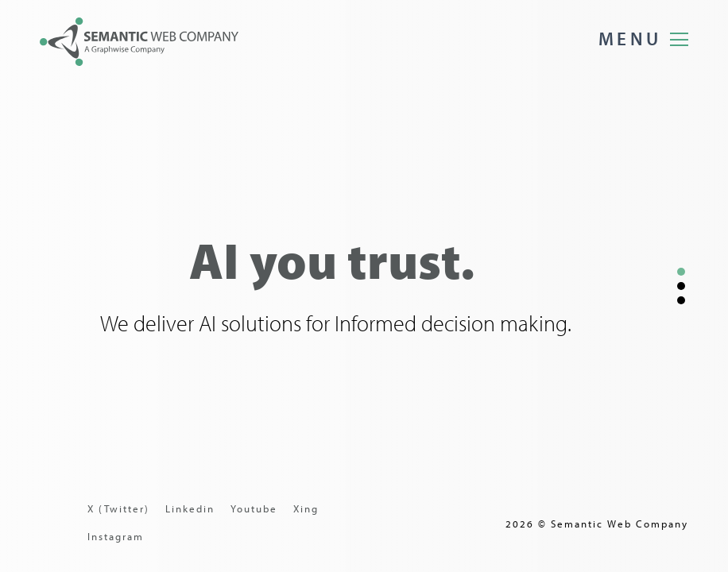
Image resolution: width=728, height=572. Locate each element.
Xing (306, 508)
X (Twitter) (118, 508)
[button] (681, 272)
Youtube (254, 508)
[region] (364, 286)
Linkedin (190, 508)
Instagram (116, 536)
